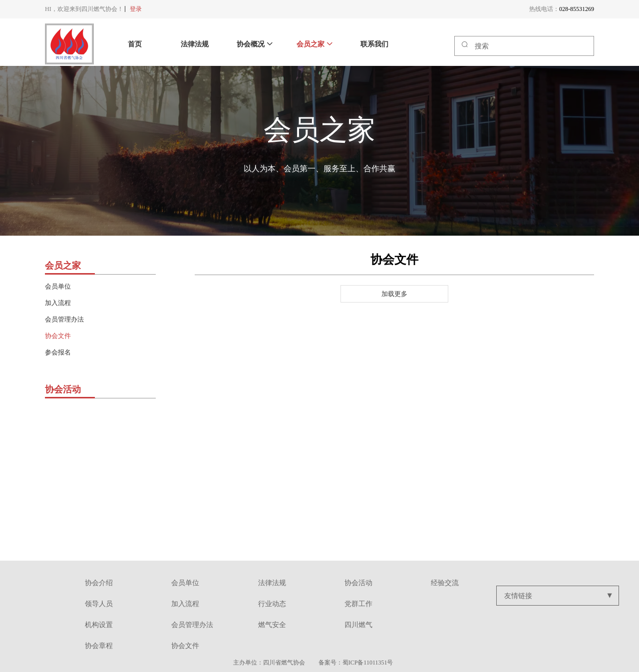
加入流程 (58, 303)
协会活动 (358, 583)
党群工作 (358, 604)
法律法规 (195, 44)
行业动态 (272, 604)
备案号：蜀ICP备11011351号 (356, 663)
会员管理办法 (64, 319)
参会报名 (58, 352)
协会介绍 (99, 583)
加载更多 (394, 294)
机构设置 (99, 625)
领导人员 (99, 604)
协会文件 (58, 336)
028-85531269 (577, 9)
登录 (136, 9)
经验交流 (445, 583)
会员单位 (58, 286)
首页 (135, 44)
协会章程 (99, 646)
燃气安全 (272, 625)
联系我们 (374, 44)
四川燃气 (358, 625)
